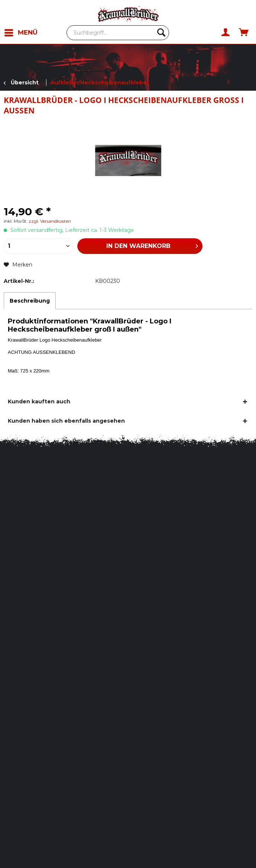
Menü (21, 31)
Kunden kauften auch (39, 401)
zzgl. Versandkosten (50, 221)
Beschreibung (30, 301)
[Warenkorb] (244, 33)
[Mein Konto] (226, 33)
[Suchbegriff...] (118, 33)
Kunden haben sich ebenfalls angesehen (66, 421)
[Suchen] (161, 32)
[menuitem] (24, 33)
